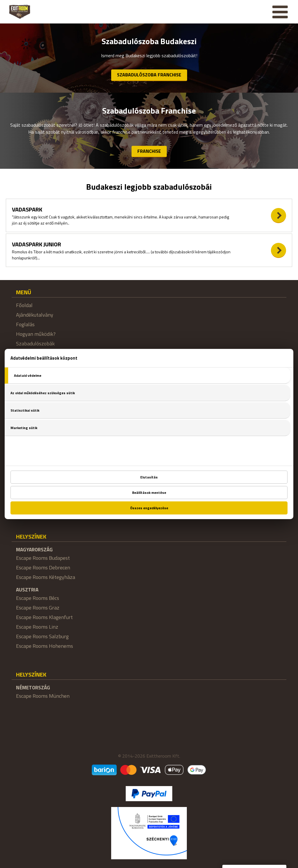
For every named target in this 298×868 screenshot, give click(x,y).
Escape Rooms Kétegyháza (46, 577)
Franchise (149, 151)
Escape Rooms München (43, 696)
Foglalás (25, 324)
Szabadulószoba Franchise (149, 75)
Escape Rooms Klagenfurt (44, 617)
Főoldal (24, 305)
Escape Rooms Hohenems (45, 646)
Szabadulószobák (35, 344)
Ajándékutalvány (35, 315)
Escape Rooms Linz (37, 627)
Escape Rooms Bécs (38, 598)
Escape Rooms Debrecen (43, 567)
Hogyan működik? (36, 334)
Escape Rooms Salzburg (42, 636)
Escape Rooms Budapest (43, 558)
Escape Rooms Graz (38, 608)
